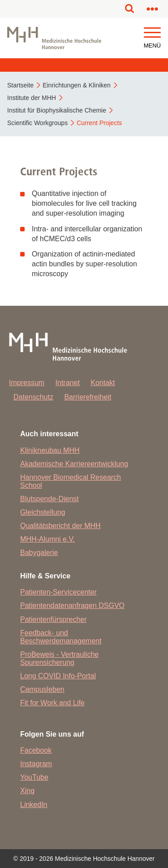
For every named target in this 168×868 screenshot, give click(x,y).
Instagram (36, 764)
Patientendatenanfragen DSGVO (72, 605)
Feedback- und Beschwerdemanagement (61, 637)
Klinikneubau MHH (50, 450)
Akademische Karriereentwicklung (74, 464)
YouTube (34, 777)
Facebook (36, 750)
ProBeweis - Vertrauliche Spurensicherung (59, 658)
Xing (27, 791)
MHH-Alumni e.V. (47, 539)
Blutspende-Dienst (50, 499)
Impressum (27, 383)
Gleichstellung (43, 512)
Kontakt (103, 383)
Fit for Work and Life (52, 703)
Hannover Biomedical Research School (71, 481)
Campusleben (42, 689)
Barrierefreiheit (88, 397)
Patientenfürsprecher (54, 619)
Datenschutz (33, 397)
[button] (152, 33)
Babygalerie (39, 553)
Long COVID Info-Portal (58, 676)
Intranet (68, 383)
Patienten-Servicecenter (58, 592)
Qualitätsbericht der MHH (60, 526)
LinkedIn (34, 805)
